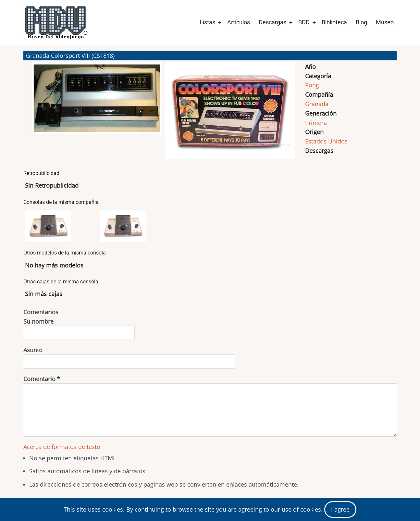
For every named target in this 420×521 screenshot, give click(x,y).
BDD (304, 22)
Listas (207, 22)
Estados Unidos (326, 141)
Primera (316, 123)
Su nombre (38, 321)
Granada (317, 104)
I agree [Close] (340, 509)
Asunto (33, 350)
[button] (97, 114)
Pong (312, 85)
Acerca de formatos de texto (62, 447)
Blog (361, 22)
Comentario (39, 379)
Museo (385, 22)
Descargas (272, 22)
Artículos (239, 22)
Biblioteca (334, 22)
